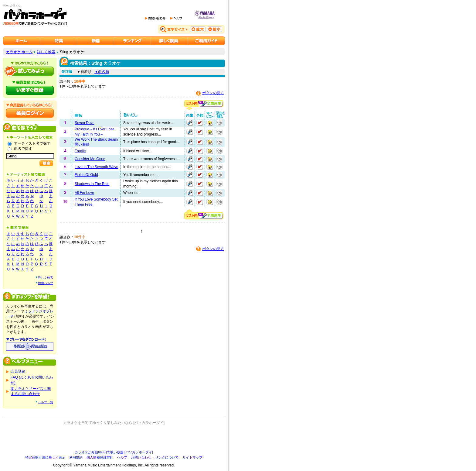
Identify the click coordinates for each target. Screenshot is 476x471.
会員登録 (18, 371)
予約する (200, 123)
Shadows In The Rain (92, 184)
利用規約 (76, 457)
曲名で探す (23, 149)
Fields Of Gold (86, 175)
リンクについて (167, 457)
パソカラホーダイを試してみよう (30, 71)
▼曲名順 (102, 72)
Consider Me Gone (90, 159)
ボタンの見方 (213, 93)
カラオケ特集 (59, 41)
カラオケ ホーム (19, 52)
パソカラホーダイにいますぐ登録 (30, 90)
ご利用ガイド (206, 41)
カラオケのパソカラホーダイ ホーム (22, 41)
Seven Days (85, 123)
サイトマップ (192, 457)
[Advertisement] (114, 438)
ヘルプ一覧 (46, 402)
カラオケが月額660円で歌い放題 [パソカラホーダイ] (114, 452)
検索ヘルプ (46, 283)
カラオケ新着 (96, 41)
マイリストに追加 (210, 123)
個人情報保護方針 (100, 457)
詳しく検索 (46, 52)
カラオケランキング (133, 41)
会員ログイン (30, 113)
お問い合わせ (141, 457)
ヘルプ (122, 457)
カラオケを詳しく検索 (169, 41)
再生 (190, 123)
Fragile (80, 151)
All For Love (84, 193)
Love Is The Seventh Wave (96, 167)
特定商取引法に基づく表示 (45, 457)
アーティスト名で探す (32, 143)
